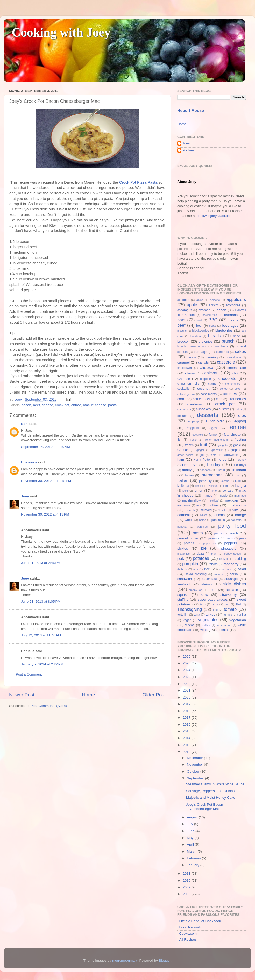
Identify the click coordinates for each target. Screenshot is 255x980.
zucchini (222, 630)
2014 (187, 738)
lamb (226, 486)
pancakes (218, 520)
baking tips (210, 315)
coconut (203, 389)
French (193, 440)
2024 (187, 670)
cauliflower (185, 368)
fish (180, 440)
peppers (231, 543)
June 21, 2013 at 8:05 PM (41, 602)
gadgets (223, 445)
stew (204, 595)
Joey (25, 496)
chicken (212, 373)
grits (214, 455)
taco (203, 604)
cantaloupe (234, 357)
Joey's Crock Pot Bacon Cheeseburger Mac (205, 807)
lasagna (241, 486)
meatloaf (213, 500)
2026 (187, 656)
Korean (213, 486)
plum (214, 554)
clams (212, 384)
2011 (187, 873)
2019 (187, 704)
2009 (187, 887)
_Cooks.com (187, 934)
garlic (237, 445)
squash (183, 595)
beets (212, 326)
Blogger (165, 960)
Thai (238, 604)
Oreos (189, 520)
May (191, 838)
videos (190, 625)
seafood (183, 584)
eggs (213, 428)
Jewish (225, 481)
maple (223, 496)
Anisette (215, 300)
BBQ (213, 320)
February (194, 858)
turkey (211, 615)
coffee (224, 389)
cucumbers (184, 409)
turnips (228, 615)
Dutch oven (215, 421)
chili (235, 373)
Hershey (241, 460)
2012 (187, 752)
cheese (47, 405)
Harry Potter (202, 460)
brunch (228, 341)
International (212, 475)
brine (236, 336)
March (192, 851)
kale (238, 481)
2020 (187, 697)
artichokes (233, 305)
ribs (196, 569)
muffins (213, 505)
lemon (198, 491)
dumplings (193, 421)
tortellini (183, 615)
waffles (206, 625)
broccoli (183, 341)
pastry (218, 533)
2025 (187, 663)
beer (199, 326)
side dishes (235, 584)
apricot (214, 305)
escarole (198, 435)
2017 (187, 718)
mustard (206, 510)
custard (224, 409)
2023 (187, 677)
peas (243, 538)
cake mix (222, 352)
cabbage (201, 352)
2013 (187, 745)
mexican (231, 500)
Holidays (240, 465)
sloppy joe (196, 590)
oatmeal (183, 515)
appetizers (236, 299)
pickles (183, 549)
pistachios (183, 554)
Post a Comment (29, 674)
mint (199, 505)
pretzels (224, 559)
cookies (230, 394)
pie (204, 548)
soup (212, 590)
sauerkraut (210, 579)
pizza (200, 554)
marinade (240, 496)
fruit (204, 445)
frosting (240, 440)
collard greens (186, 394)
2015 (187, 731)
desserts (208, 415)
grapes (235, 450)
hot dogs (205, 470)
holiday (214, 464)
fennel (213, 435)
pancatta (236, 520)
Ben (24, 424)
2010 (187, 880)
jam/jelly (205, 481)
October (194, 771)
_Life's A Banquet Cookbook (199, 921)
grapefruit (217, 450)
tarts (215, 604)
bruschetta (221, 346)
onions (219, 515)
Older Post (154, 695)
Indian (189, 475)
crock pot (62, 405)
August (193, 817)
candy (191, 357)
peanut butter (188, 538)
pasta (112, 405)
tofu (215, 610)
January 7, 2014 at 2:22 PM (42, 664)
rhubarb (182, 569)
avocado (204, 310)
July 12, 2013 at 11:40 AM (41, 635)
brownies (206, 341)
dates (238, 409)
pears (229, 538)
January (194, 865)
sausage (231, 579)
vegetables (208, 620)
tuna (197, 615)
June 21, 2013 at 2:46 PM (41, 563)
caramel (183, 362)
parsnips (202, 527)
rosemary (225, 569)
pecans (189, 543)
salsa (234, 574)
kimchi (199, 486)
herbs (222, 459)
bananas (231, 315)
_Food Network (189, 927)
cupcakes (203, 409)
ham (181, 459)
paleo (203, 520)
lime (214, 491)
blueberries (224, 331)
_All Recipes (187, 939)
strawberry (228, 595)
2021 (187, 690)
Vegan (187, 620)
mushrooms (237, 505)
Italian (183, 480)
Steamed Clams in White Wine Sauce (215, 784)
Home (88, 695)
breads (215, 336)
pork (181, 559)
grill (202, 455)
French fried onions (216, 440)
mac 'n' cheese (95, 405)
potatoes (201, 558)
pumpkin (190, 564)
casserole (226, 362)
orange (240, 515)
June (191, 831)
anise (200, 300)
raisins (213, 564)
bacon (26, 405)
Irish (238, 475)
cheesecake (237, 368)
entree (76, 405)
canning (212, 357)
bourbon (196, 336)
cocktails (183, 389)
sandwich (185, 579)
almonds (183, 300)
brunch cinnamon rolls (192, 346)
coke (238, 389)
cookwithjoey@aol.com (215, 216)
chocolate (227, 378)
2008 (187, 894)
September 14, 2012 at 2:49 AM (45, 447)
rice (207, 569)
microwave (184, 505)
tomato (230, 609)
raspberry (231, 564)
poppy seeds (233, 554)
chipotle (206, 379)
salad (242, 569)
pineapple (229, 549)
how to (220, 470)
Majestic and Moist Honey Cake (211, 798)
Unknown (29, 462)
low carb (228, 491)
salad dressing (196, 574)
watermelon (224, 625)
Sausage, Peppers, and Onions (210, 791)
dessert (182, 416)
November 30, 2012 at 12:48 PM (46, 481)
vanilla (242, 615)
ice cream (238, 470)
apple (192, 305)
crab (219, 399)
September (196, 778)
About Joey (187, 182)
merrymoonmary (125, 960)
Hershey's (190, 465)
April (191, 844)
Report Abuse (191, 110)
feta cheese (232, 435)
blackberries (201, 331)
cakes (240, 351)
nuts (235, 510)
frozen (189, 445)
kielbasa (183, 486)
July (190, 824)
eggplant (193, 428)
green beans (185, 455)
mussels (190, 510)
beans (233, 320)
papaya (182, 527)
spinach (232, 590)
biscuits (182, 331)
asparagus (185, 310)
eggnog (240, 421)
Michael (189, 150)
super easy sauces (212, 600)
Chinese (184, 379)
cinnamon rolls (188, 384)
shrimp (207, 584)
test (227, 604)
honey (187, 470)
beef (37, 405)
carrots (203, 362)
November (195, 764)
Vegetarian (238, 620)
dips (242, 415)
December (195, 758)
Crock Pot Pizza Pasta (138, 182)
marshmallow (192, 500)
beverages (230, 326)
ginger (200, 450)
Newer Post (22, 695)
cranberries (237, 399)
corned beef (201, 399)
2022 (187, 684)
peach (233, 533)
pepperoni (209, 543)
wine (204, 630)
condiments (209, 394)
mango (207, 496)
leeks (185, 491)
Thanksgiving (190, 609)
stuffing (183, 600)
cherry (190, 373)
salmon (218, 574)
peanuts (213, 538)
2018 (187, 711)
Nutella (222, 510)
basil (199, 320)
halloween (230, 455)
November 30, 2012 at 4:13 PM (45, 514)
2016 (187, 725)
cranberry (194, 404)
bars (181, 320)
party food (232, 526)
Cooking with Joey (61, 32)
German (183, 450)
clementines (233, 384)
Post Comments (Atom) (49, 706)
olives (204, 515)
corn (181, 399)
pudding (240, 559)
